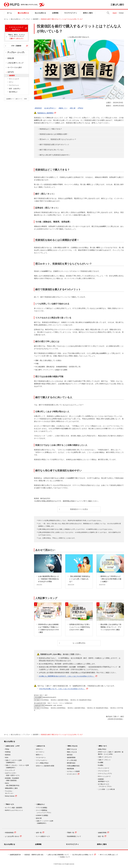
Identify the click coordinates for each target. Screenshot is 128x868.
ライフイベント (14, 85)
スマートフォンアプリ (105, 774)
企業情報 (55, 13)
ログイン (16, 29)
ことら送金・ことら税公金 (106, 789)
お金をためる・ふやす (13, 746)
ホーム (9, 13)
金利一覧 (40, 832)
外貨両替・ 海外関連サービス (104, 780)
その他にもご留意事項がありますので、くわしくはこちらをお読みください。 (68, 676)
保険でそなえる (72, 749)
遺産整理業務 (71, 757)
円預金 (7, 749)
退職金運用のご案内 (11, 788)
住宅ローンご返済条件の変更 (45, 766)
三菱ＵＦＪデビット (104, 760)
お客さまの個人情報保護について (58, 855)
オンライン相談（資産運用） (14, 808)
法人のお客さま (40, 13)
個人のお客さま (23, 13)
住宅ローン (39, 749)
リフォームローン (42, 760)
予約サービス (10, 804)
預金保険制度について (74, 836)
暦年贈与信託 (71, 763)
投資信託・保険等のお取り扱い (34, 855)
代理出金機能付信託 (73, 766)
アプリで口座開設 (42, 808)
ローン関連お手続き (42, 763)
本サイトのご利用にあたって (109, 855)
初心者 (73, 108)
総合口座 (39, 818)
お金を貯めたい (51, 108)
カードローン (40, 752)
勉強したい (63, 108)
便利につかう (103, 746)
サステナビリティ (71, 13)
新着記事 (11, 58)
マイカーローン (41, 757)
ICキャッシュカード (104, 776)
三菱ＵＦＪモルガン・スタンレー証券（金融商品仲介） (17, 766)
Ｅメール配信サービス (43, 836)
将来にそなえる (72, 746)
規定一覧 (102, 836)
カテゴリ (11, 72)
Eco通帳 (101, 762)
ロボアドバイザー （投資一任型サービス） (13, 774)
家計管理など (13, 92)
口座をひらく (41, 804)
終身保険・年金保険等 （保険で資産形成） (12, 779)
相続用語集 (70, 769)
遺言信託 (70, 755)
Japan (115, 13)
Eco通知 (101, 765)
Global (121, 13)
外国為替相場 (10, 832)
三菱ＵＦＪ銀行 (117, 5)
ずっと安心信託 (72, 760)
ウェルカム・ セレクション (9, 792)
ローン (11, 82)
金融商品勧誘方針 (15, 855)
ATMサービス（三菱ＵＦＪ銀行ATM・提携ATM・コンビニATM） (111, 753)
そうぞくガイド (73, 774)
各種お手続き (102, 749)
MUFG (12, 5)
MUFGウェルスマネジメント (14, 810)
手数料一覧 (72, 832)
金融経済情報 (103, 832)
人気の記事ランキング (15, 63)
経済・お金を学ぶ (15, 89)
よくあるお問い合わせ (13, 836)
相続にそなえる (72, 752)
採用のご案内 (88, 13)
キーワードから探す (15, 67)
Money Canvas (11, 796)
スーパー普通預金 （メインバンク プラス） (44, 811)
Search (108, 13)
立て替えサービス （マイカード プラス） (105, 785)
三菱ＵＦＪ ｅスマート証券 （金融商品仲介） (45, 822)
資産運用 (36, 19)
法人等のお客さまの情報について (84, 855)
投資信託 (39, 108)
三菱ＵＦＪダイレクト (105, 757)
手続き (81, 108)
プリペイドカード (104, 771)
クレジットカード (104, 768)
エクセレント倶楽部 (73, 771)
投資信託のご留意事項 (47, 113)
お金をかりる (41, 746)
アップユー (27, 19)
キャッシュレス (14, 79)
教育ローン (39, 755)
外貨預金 (8, 752)
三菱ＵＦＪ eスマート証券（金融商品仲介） (13, 761)
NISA (7, 757)
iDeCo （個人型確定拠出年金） (13, 784)
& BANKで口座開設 (42, 815)
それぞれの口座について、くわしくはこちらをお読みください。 (63, 689)
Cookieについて (65, 857)
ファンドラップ (10, 770)
